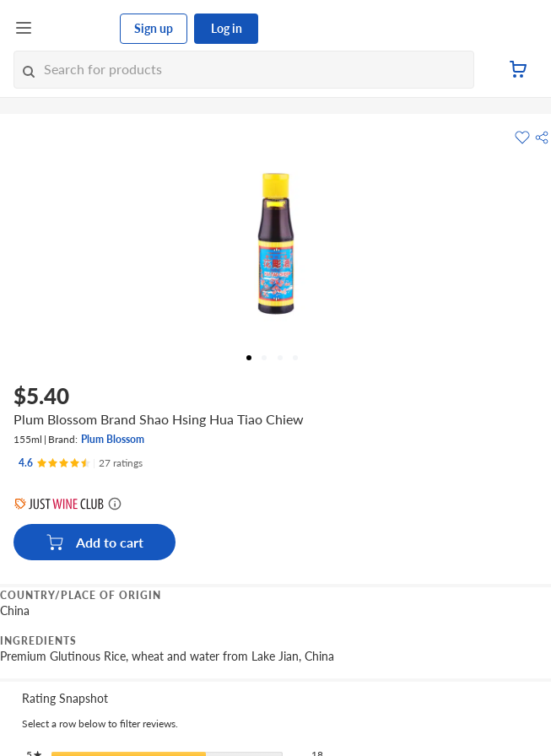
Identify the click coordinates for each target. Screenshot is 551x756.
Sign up (154, 28)
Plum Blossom (113, 439)
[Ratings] (81, 463)
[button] (542, 138)
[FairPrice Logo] (77, 29)
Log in (227, 28)
